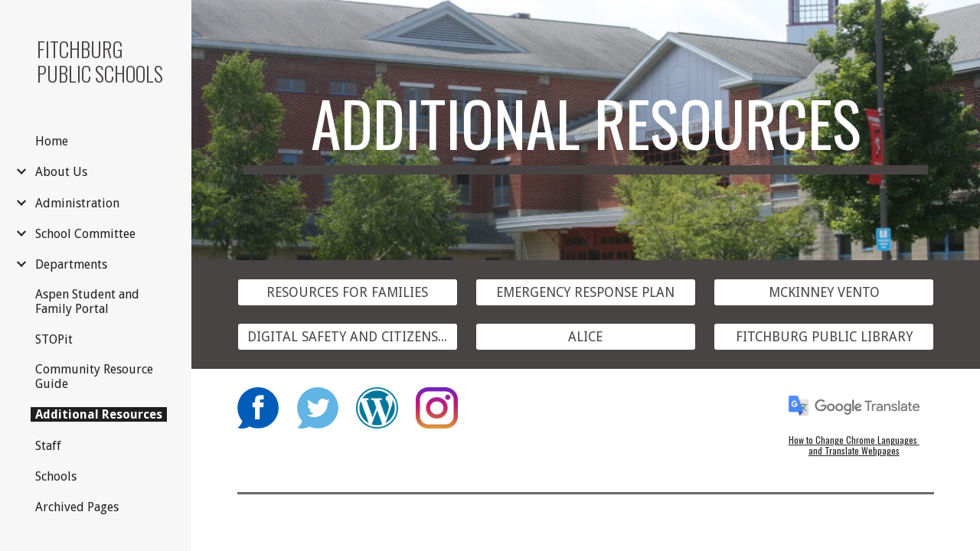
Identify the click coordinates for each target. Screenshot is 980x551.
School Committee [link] (85, 234)
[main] (586, 130)
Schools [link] (56, 476)
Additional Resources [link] (99, 414)
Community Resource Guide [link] (94, 377)
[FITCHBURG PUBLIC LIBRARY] (824, 336)
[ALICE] (586, 336)
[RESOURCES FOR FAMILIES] (348, 293)
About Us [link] (61, 172)
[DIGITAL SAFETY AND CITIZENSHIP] (348, 336)
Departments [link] (71, 264)
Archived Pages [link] (77, 507)
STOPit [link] (54, 339)
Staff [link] (48, 446)
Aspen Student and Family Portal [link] (87, 302)
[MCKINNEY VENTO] (824, 293)
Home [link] (52, 141)
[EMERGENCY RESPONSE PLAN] (586, 293)
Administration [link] (77, 203)
